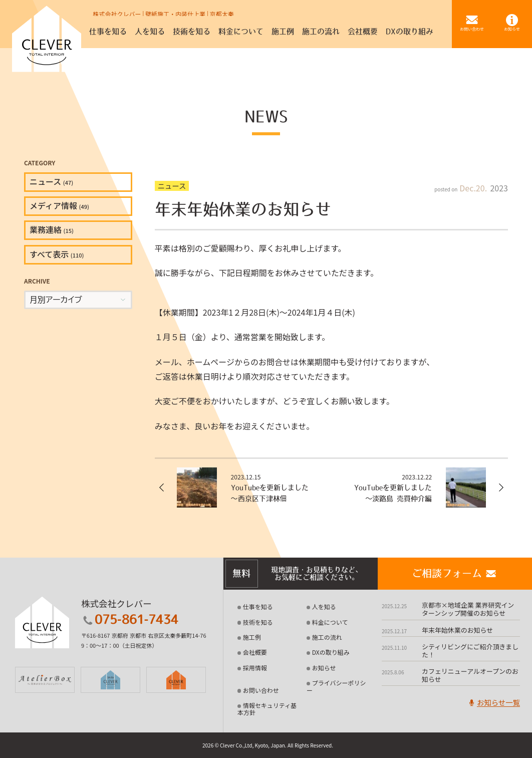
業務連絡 (52, 229)
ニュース (51, 181)
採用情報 (255, 668)
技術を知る (258, 622)
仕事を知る (258, 606)
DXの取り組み (331, 652)
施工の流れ (327, 637)
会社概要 (255, 652)
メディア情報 (59, 205)
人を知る (324, 606)
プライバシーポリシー (336, 686)
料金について (330, 622)
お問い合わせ (261, 690)
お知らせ (324, 668)
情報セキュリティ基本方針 (267, 709)
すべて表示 (57, 254)
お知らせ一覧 (493, 702)
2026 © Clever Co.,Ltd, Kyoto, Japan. (244, 745)
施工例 (252, 637)
